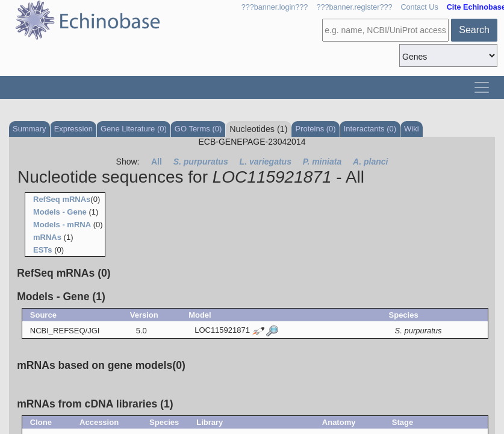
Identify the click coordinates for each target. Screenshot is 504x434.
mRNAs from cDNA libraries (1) (95, 404)
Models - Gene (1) (61, 297)
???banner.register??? (354, 7)
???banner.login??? (275, 7)
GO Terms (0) (198, 129)
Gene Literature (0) (134, 129)
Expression (73, 129)
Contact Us (419, 7)
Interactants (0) (370, 129)
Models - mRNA (62, 225)
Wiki (412, 129)
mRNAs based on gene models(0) (101, 365)
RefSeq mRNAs (62, 199)
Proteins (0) (315, 129)
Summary (30, 129)
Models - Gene (60, 212)
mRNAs (47, 237)
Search (474, 30)
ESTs (43, 250)
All (157, 162)
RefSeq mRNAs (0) (64, 273)
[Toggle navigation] (482, 87)
